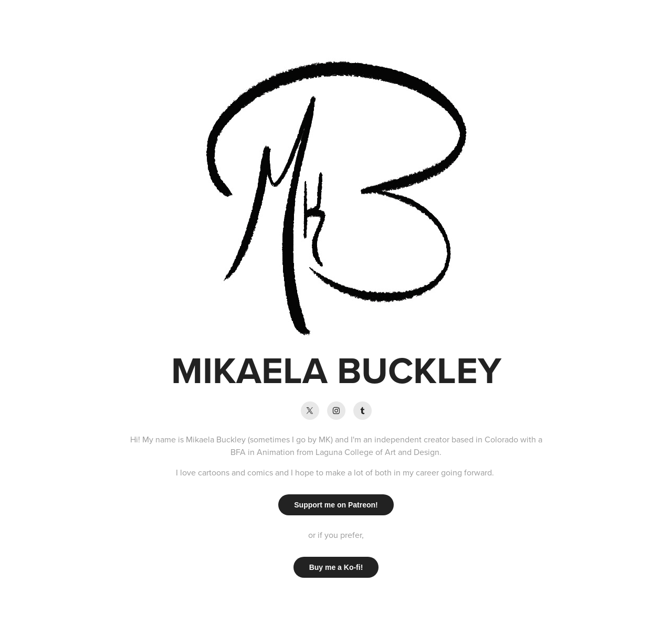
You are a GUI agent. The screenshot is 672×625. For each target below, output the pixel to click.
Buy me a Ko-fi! (336, 567)
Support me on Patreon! (336, 505)
